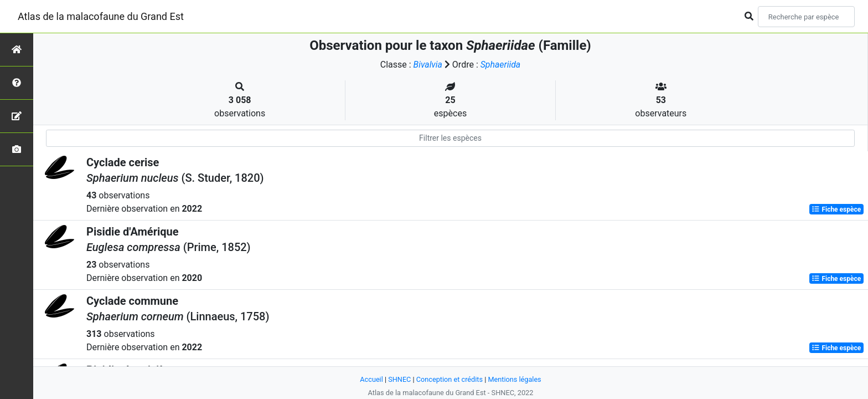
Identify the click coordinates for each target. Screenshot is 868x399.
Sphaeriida (501, 65)
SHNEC (399, 379)
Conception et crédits (449, 379)
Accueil (371, 379)
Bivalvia (428, 65)
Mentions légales (515, 379)
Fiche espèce (836, 209)
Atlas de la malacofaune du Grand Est (101, 16)
